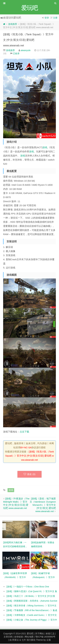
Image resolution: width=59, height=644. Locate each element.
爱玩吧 (30, 634)
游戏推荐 (13, 24)
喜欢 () (29, 474)
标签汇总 (50, 634)
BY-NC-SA (26, 448)
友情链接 (19, 637)
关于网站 (39, 634)
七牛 (24, 640)
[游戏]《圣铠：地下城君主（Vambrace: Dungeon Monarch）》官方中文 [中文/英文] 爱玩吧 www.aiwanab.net (43, 505)
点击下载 (24, 432)
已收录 (16, 54)
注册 (55, 18)
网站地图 (29, 637)
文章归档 (8, 637)
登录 (47, 18)
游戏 (45, 148)
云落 (49, 640)
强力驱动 (31, 640)
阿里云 (16, 640)
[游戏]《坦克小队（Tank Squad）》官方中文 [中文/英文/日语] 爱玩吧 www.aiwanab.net (28, 40)
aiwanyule (26, 51)
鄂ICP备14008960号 (45, 637)
